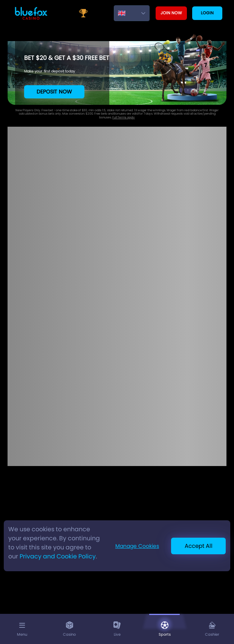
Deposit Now (54, 92)
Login (207, 13)
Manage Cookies (137, 546)
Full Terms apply (124, 117)
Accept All (199, 546)
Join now (171, 13)
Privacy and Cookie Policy (58, 556)
